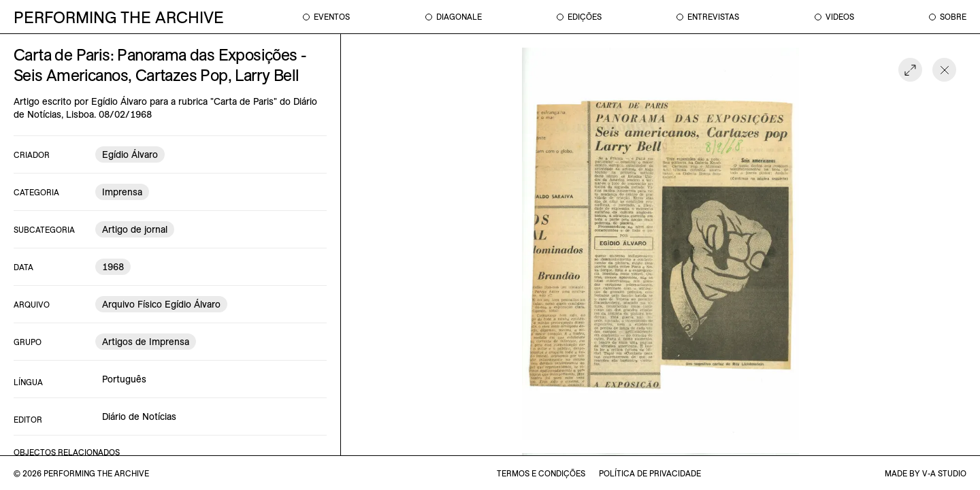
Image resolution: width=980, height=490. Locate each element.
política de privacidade (650, 473)
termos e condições (541, 473)
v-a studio (944, 473)
